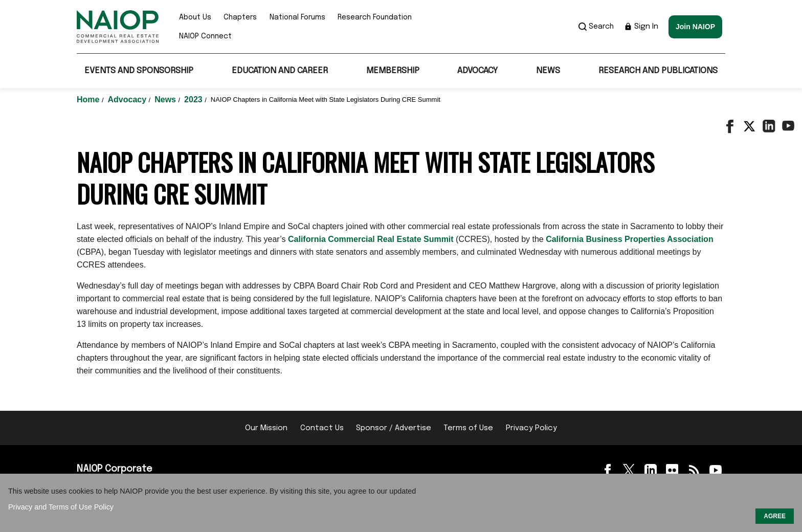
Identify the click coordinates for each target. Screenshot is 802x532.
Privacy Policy (531, 428)
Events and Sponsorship (139, 71)
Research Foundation (375, 17)
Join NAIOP (695, 27)
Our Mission (266, 428)
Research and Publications (658, 71)
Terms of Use (468, 428)
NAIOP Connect (205, 36)
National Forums (297, 17)
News (548, 71)
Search (596, 27)
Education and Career (280, 71)
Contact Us (322, 428)
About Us (195, 17)
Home (89, 99)
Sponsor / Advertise (394, 428)
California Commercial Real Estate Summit (371, 239)
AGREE (775, 516)
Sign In (641, 27)
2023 (194, 99)
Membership (393, 71)
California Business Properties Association (630, 239)
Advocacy (477, 71)
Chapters (240, 17)
